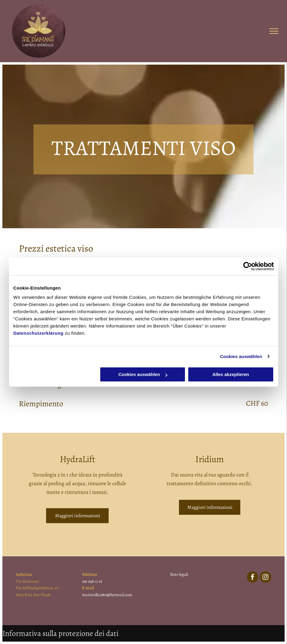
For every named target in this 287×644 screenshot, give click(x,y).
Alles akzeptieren (231, 374)
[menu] (274, 31)
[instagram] (265, 578)
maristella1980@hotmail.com (107, 595)
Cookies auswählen (241, 356)
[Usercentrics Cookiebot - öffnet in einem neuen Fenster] (248, 266)
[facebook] (253, 578)
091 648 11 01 (92, 581)
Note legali (179, 574)
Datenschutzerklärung (39, 333)
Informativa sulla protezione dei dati (60, 633)
